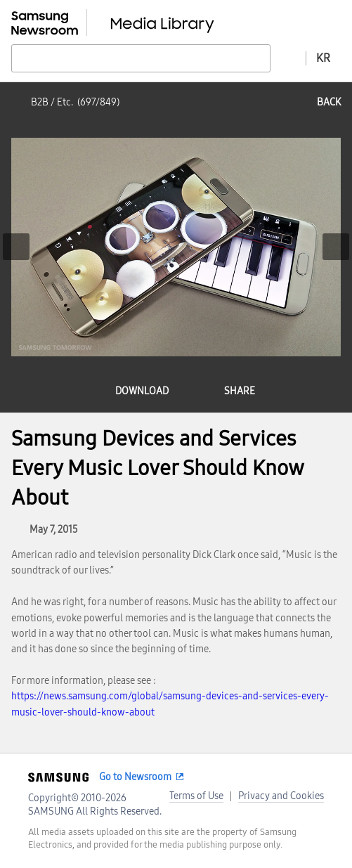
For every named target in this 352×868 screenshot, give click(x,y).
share (240, 391)
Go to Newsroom (135, 777)
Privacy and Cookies (281, 796)
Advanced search (288, 58)
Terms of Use (196, 796)
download (142, 391)
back (329, 102)
